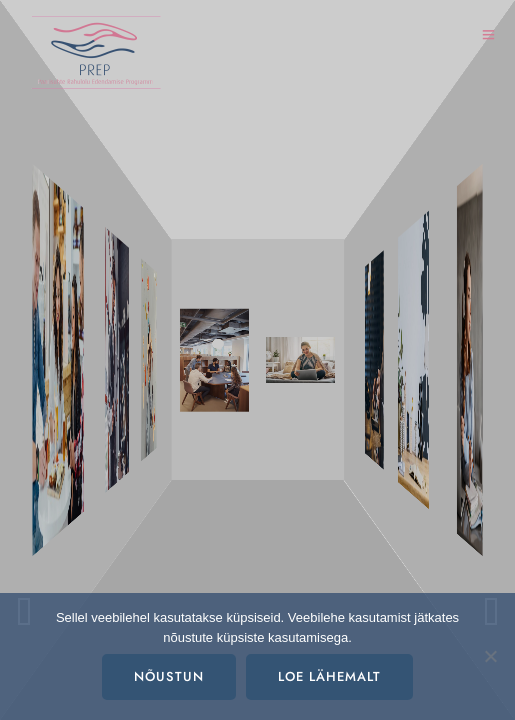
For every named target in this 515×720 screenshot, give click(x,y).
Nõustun (169, 677)
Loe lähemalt (329, 677)
